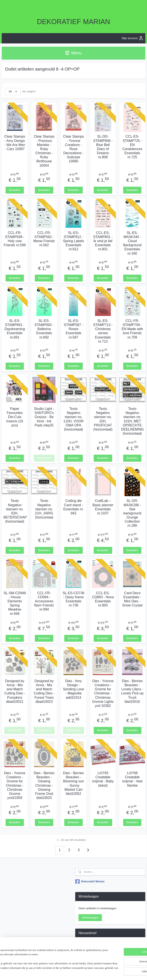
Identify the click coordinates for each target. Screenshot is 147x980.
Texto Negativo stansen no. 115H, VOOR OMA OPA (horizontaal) (73, 419)
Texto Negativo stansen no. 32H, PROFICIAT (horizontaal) (103, 419)
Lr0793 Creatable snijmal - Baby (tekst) (103, 779)
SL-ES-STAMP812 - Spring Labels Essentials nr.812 (73, 241)
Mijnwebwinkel (120, 972)
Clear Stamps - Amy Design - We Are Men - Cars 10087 (15, 143)
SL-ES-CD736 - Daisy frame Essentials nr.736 (73, 599)
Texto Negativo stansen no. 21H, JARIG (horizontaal (44, 509)
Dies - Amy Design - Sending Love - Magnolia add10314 (73, 689)
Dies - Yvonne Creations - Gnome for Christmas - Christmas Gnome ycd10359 (15, 785)
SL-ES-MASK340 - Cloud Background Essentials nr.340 (132, 243)
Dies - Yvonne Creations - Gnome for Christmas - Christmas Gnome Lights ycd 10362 (103, 693)
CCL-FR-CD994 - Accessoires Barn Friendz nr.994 (44, 601)
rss (73, 972)
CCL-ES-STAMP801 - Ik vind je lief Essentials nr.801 (103, 241)
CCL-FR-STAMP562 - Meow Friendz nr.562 (44, 239)
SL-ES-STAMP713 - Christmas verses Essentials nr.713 (103, 331)
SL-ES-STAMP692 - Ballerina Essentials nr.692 (44, 329)
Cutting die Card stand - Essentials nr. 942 (73, 507)
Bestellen (15, 190)
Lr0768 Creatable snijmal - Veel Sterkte (132, 779)
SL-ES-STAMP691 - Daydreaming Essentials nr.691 (15, 329)
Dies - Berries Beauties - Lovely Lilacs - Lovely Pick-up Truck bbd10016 (132, 691)
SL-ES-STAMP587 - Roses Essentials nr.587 (73, 329)
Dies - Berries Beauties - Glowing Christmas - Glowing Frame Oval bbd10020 (44, 785)
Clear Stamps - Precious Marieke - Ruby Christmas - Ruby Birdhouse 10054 (44, 151)
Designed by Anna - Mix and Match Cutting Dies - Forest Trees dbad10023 (44, 691)
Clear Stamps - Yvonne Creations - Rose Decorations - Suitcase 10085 (74, 149)
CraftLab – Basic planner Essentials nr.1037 (103, 507)
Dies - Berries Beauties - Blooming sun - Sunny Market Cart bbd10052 (74, 783)
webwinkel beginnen (87, 972)
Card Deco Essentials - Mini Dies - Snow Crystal (132, 599)
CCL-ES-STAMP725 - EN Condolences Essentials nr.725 (132, 147)
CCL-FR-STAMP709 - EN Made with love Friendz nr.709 (132, 329)
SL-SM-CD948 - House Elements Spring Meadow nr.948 (15, 603)
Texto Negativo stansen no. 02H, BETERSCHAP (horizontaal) (15, 511)
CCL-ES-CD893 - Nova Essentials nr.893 (103, 599)
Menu (73, 53)
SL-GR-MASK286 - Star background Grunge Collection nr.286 (132, 513)
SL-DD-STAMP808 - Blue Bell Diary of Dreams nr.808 (103, 147)
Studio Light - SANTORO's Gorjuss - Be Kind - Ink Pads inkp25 (44, 417)
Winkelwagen (90, 918)
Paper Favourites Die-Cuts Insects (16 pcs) (15, 417)
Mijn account (133, 38)
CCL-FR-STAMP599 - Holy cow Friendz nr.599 (15, 239)
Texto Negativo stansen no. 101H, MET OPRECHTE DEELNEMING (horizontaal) (132, 421)
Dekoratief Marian (90, 882)
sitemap (65, 972)
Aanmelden (89, 954)
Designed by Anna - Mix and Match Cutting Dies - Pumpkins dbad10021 (15, 691)
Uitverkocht (44, 458)
